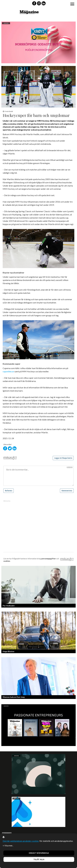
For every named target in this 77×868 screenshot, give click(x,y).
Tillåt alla (39, 859)
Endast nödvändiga (39, 853)
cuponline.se (8, 371)
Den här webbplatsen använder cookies (21, 841)
